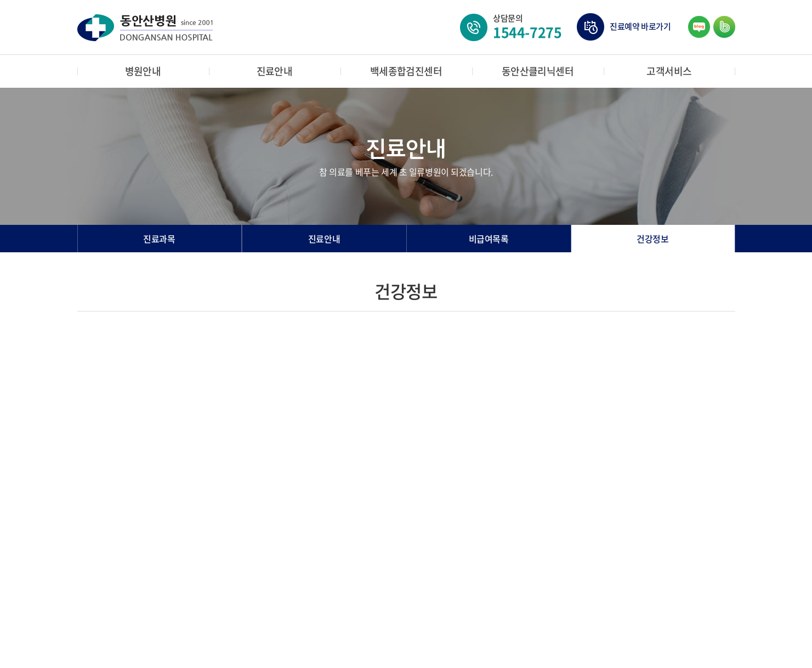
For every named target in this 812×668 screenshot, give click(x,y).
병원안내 (143, 71)
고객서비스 (669, 71)
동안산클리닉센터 (538, 71)
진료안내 (275, 71)
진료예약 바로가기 (640, 26)
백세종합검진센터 (406, 71)
